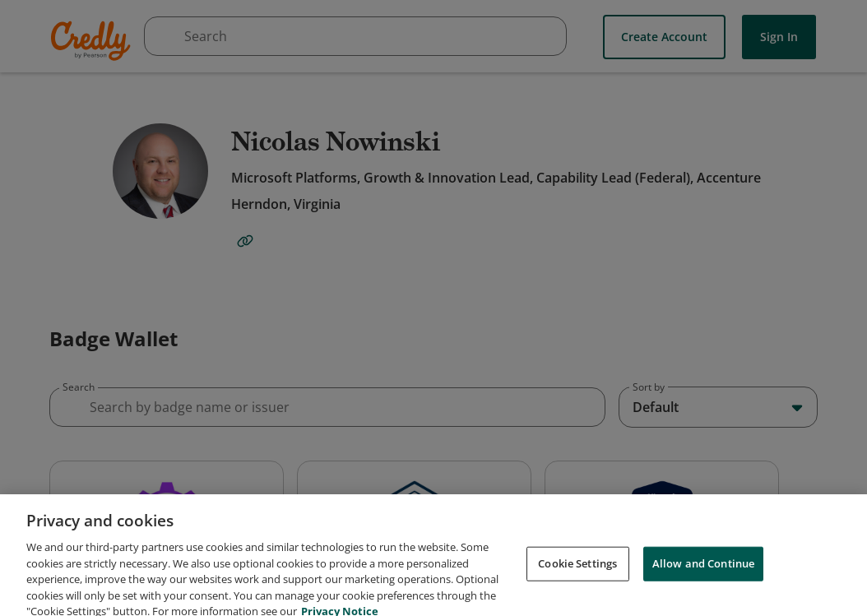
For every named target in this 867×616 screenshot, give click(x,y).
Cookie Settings (577, 577)
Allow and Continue (703, 577)
